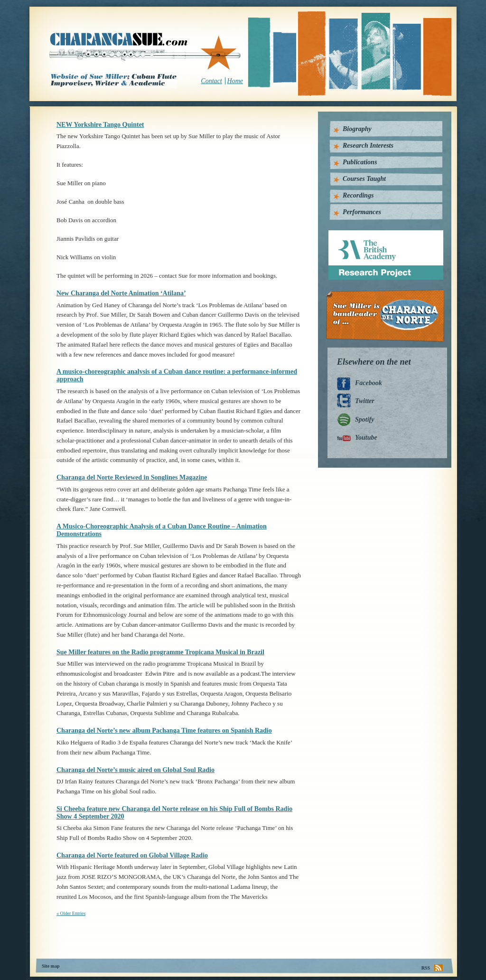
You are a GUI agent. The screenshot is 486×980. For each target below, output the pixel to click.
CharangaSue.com (145, 52)
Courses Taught (364, 179)
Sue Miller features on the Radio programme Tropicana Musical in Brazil (160, 652)
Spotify (364, 419)
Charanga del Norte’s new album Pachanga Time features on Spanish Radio (164, 730)
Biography (357, 129)
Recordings (358, 195)
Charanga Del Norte (388, 316)
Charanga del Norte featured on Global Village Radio (132, 855)
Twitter (365, 401)
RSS (426, 968)
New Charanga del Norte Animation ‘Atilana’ (121, 293)
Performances (362, 212)
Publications (360, 162)
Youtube (366, 438)
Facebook (369, 383)
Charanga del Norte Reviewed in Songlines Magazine (132, 477)
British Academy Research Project (377, 234)
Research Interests (368, 146)
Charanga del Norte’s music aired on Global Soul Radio (136, 770)
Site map (51, 966)
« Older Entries (71, 913)
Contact (211, 81)
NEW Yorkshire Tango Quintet (100, 125)
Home (235, 81)
